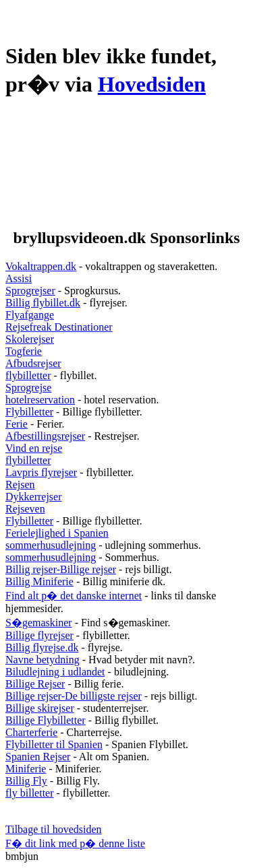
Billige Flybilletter (46, 720)
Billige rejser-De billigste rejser (74, 696)
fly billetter (30, 793)
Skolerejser (30, 339)
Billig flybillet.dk (43, 303)
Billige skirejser (40, 708)
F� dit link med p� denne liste (75, 843)
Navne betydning (43, 660)
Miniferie (26, 769)
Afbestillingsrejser (45, 436)
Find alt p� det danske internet (74, 596)
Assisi (19, 278)
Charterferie (31, 732)
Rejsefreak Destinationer (59, 327)
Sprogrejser (30, 291)
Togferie (24, 351)
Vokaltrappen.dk (41, 266)
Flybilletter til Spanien (54, 744)
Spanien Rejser (38, 757)
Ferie (17, 424)
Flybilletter (29, 412)
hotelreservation (40, 400)
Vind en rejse (34, 448)
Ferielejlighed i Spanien (57, 533)
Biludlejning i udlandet (55, 672)
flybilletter (28, 375)
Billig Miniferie (39, 581)
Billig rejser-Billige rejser (61, 569)
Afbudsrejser (33, 363)
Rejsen (20, 485)
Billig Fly (26, 781)
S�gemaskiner (39, 623)
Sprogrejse (28, 388)
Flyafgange (30, 315)
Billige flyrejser (39, 635)
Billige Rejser (35, 684)
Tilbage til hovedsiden (54, 829)
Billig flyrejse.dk (42, 647)
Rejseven (25, 509)
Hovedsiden (152, 84)
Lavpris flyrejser (41, 472)
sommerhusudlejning (51, 545)
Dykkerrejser (34, 497)
